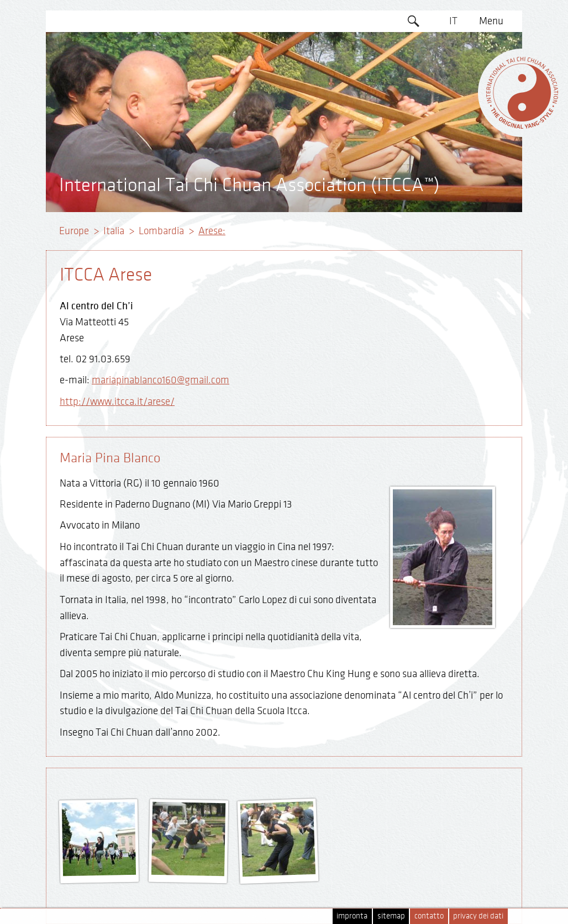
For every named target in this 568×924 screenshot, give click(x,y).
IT (453, 21)
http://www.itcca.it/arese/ (117, 402)
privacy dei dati (478, 916)
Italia (114, 231)
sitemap (391, 916)
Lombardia (161, 231)
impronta (352, 916)
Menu (491, 21)
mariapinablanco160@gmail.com (161, 380)
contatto (429, 916)
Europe (74, 231)
